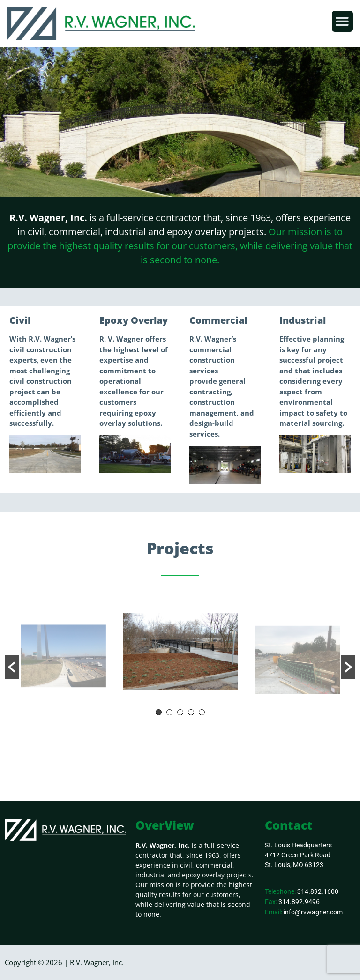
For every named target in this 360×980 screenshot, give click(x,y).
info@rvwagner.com (313, 912)
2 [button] (169, 712)
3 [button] (180, 712)
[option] (180, 653)
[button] (342, 21)
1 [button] (159, 712)
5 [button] (202, 712)
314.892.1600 (318, 891)
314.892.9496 (299, 902)
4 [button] (191, 712)
